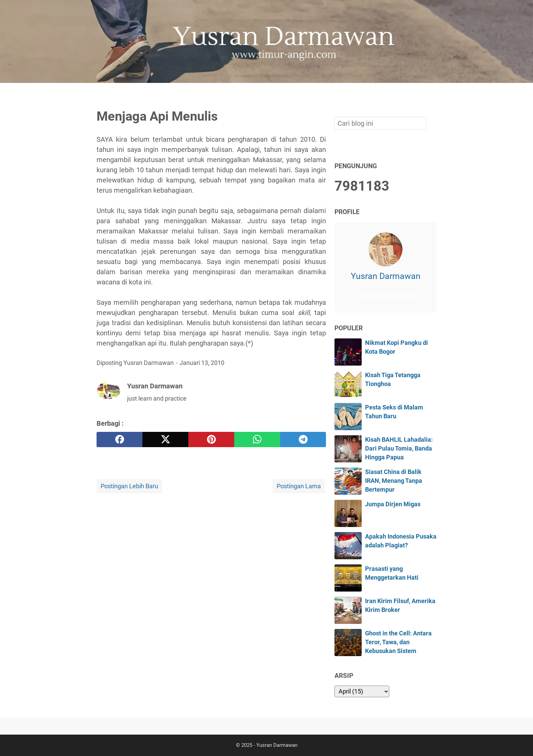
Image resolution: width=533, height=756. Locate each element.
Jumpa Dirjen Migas (393, 504)
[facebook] (119, 439)
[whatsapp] (257, 439)
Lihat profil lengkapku (385, 296)
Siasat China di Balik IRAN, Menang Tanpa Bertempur (394, 481)
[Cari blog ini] (432, 94)
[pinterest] (211, 439)
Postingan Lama (299, 486)
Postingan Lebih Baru (129, 486)
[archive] (362, 691)
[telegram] (303, 439)
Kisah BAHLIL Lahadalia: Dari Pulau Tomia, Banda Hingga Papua (399, 449)
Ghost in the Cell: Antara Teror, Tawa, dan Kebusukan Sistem (398, 642)
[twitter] (165, 439)
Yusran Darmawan (386, 276)
